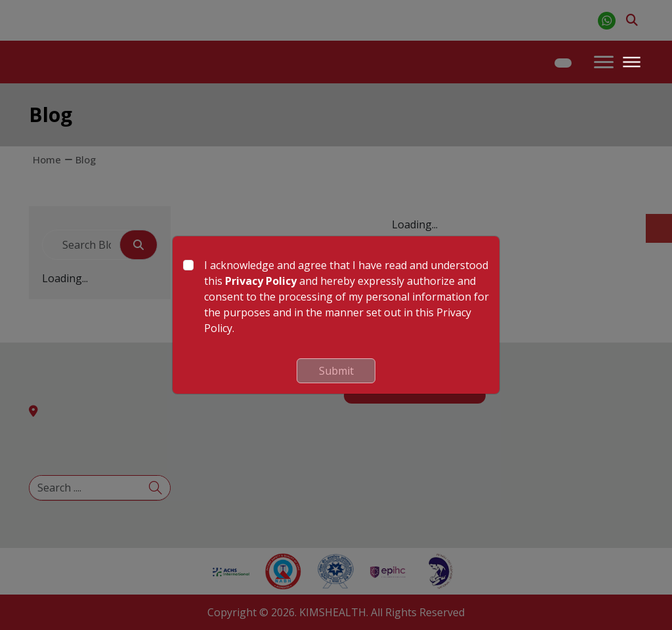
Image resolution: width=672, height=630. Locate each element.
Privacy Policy (261, 281)
